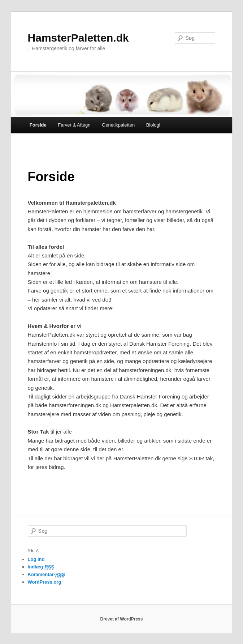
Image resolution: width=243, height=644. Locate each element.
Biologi (153, 125)
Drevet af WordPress (122, 619)
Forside (38, 125)
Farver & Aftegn (74, 125)
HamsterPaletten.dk (78, 38)
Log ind (36, 559)
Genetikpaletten (118, 125)
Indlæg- (41, 567)
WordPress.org (45, 582)
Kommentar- (46, 575)
